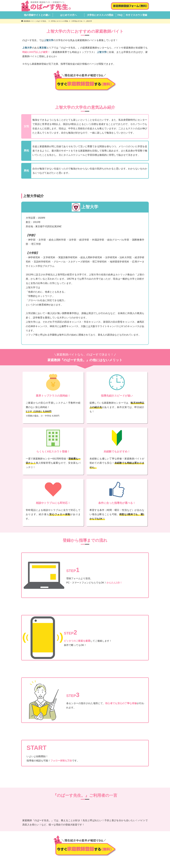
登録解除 (107, 855)
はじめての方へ (69, 15)
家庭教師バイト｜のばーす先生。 (36, 21)
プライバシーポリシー (89, 855)
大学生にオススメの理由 (100, 15)
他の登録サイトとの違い (37, 15)
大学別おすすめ (77, 21)
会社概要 (71, 855)
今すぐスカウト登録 (136, 15)
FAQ (120, 15)
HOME (49, 852)
